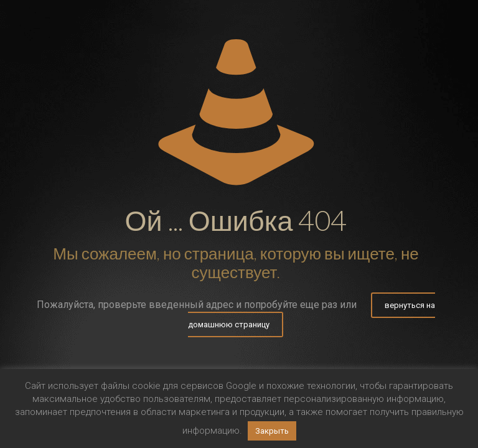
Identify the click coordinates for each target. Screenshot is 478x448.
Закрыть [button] (272, 431)
